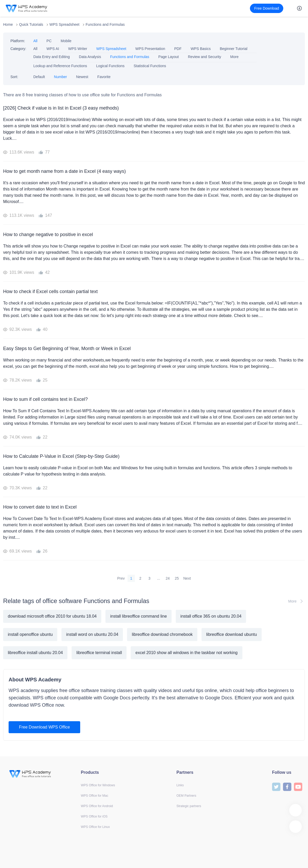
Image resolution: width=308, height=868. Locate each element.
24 (168, 578)
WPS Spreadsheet (64, 24)
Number (60, 77)
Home (8, 24)
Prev (121, 578)
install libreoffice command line (139, 616)
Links (180, 785)
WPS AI (53, 49)
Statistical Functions (150, 66)
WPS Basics (201, 49)
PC (49, 41)
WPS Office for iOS (94, 816)
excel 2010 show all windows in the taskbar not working (186, 653)
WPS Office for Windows (98, 785)
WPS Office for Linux (95, 827)
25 (177, 578)
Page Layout (169, 57)
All (35, 41)
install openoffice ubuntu (30, 634)
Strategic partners (189, 806)
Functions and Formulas (105, 24)
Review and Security (205, 57)
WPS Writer (78, 49)
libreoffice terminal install (99, 653)
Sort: (14, 77)
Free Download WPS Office (44, 727)
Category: (18, 49)
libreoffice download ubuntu (232, 634)
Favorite (104, 77)
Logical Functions (110, 66)
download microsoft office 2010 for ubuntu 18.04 (52, 616)
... (159, 578)
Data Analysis (90, 57)
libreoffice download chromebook (162, 634)
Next (187, 578)
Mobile (66, 41)
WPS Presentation (150, 49)
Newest (82, 77)
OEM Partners (186, 796)
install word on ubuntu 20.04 (92, 634)
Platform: (18, 41)
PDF (178, 49)
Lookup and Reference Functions (60, 66)
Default (39, 77)
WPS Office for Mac (95, 796)
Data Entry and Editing (52, 57)
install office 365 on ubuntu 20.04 (211, 616)
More (234, 57)
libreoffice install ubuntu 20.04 (35, 653)
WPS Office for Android (97, 806)
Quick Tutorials (31, 24)
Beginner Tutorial (234, 49)
